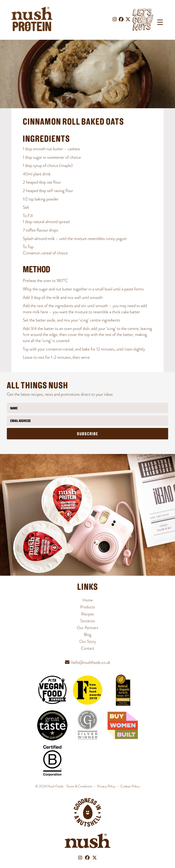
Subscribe (88, 434)
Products (88, 607)
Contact (88, 648)
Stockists (88, 621)
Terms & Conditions (79, 786)
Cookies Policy (130, 786)
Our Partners (87, 628)
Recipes (87, 614)
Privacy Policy (106, 786)
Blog (87, 635)
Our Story (88, 641)
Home (88, 600)
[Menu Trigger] (160, 22)
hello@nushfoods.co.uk (91, 662)
